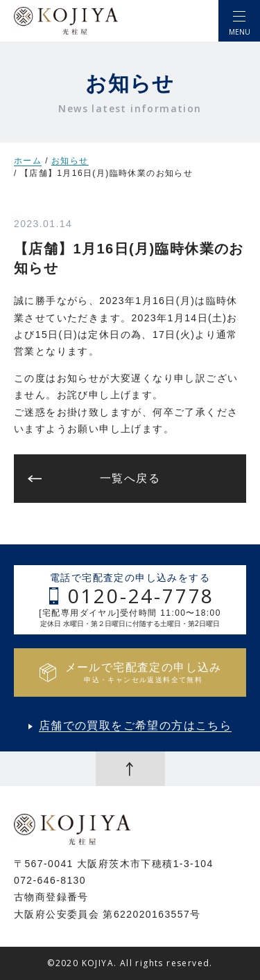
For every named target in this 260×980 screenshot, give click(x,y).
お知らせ (70, 161)
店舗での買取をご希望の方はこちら (135, 726)
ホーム (28, 161)
